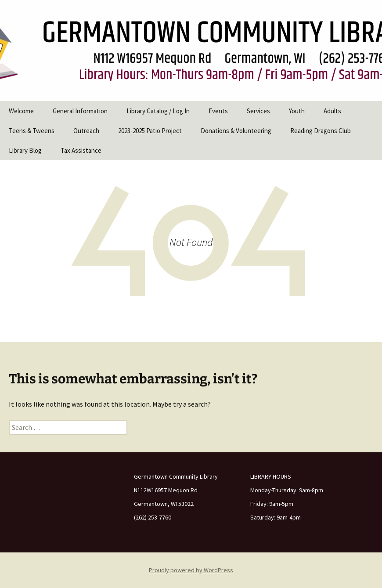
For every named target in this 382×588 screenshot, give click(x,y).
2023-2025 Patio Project (150, 131)
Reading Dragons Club (321, 131)
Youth (297, 111)
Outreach (86, 131)
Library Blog (25, 150)
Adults (332, 111)
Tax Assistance (81, 150)
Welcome (21, 111)
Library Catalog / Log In (158, 111)
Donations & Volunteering (236, 131)
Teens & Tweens (32, 131)
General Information (80, 111)
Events (218, 111)
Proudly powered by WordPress (191, 570)
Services (258, 111)
